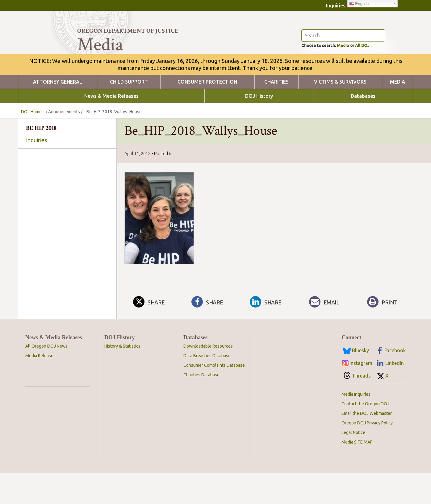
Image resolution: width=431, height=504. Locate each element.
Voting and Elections (67, 235)
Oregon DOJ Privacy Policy (367, 454)
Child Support (129, 113)
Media (351, 76)
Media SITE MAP (357, 473)
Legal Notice (353, 463)
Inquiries (336, 6)
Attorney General (58, 113)
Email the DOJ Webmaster (367, 444)
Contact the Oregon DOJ (365, 435)
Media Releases (40, 386)
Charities (276, 113)
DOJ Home (31, 143)
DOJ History (259, 127)
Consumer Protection (207, 113)
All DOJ (374, 76)
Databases (363, 127)
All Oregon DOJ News (46, 377)
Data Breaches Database (207, 386)
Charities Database (201, 406)
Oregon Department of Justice (128, 31)
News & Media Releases (111, 127)
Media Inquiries (356, 425)
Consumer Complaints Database (214, 396)
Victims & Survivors (340, 113)
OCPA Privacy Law (67, 223)
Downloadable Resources (208, 377)
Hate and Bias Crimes (67, 229)
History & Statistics (122, 377)
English (359, 4)
